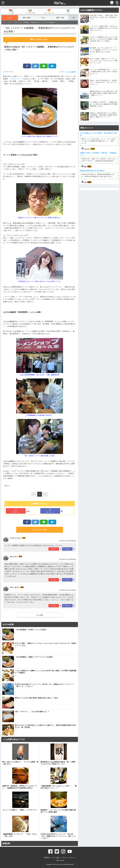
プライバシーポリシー (69, 858)
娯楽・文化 (60, 18)
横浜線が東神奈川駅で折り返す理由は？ (93, 171)
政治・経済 (27, 18)
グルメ (43, 18)
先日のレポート (17, 79)
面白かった (16, 511)
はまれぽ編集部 (71, 72)
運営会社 (47, 858)
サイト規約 (56, 858)
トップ (10, 18)
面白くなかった (50, 511)
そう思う (54, 549)
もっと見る (40, 615)
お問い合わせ (60, 860)
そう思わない (67, 549)
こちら (73, 476)
